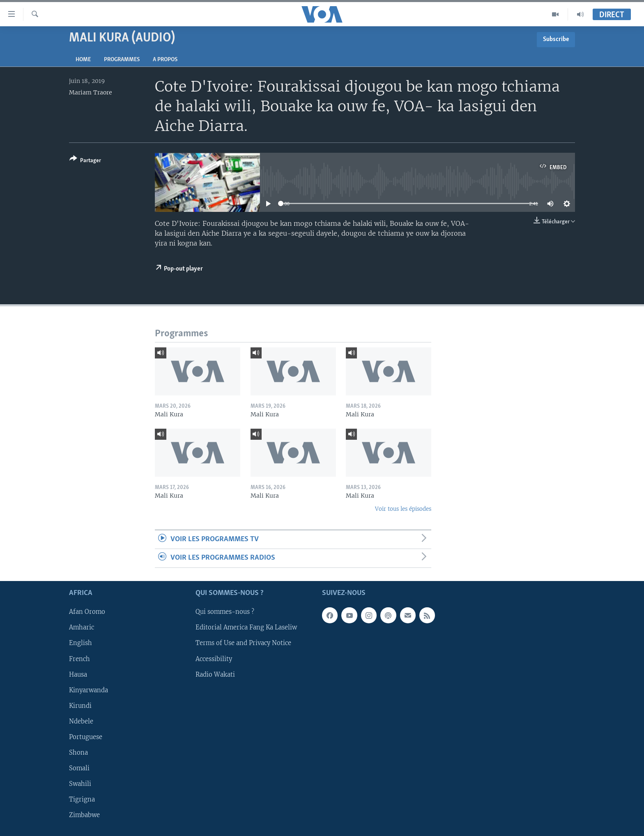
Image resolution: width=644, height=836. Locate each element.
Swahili (80, 784)
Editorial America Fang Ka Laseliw (246, 627)
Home (83, 60)
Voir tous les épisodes (403, 509)
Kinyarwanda (89, 690)
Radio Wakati (215, 674)
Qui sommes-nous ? (225, 612)
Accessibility (214, 659)
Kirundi (80, 705)
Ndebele (81, 721)
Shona (78, 753)
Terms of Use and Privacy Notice (243, 643)
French (79, 659)
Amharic (82, 627)
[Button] (85, 161)
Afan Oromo (87, 612)
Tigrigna (82, 799)
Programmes (122, 60)
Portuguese (86, 737)
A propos (165, 60)
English (80, 643)
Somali (79, 768)
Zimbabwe (84, 815)
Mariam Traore (91, 92)
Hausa (78, 674)
